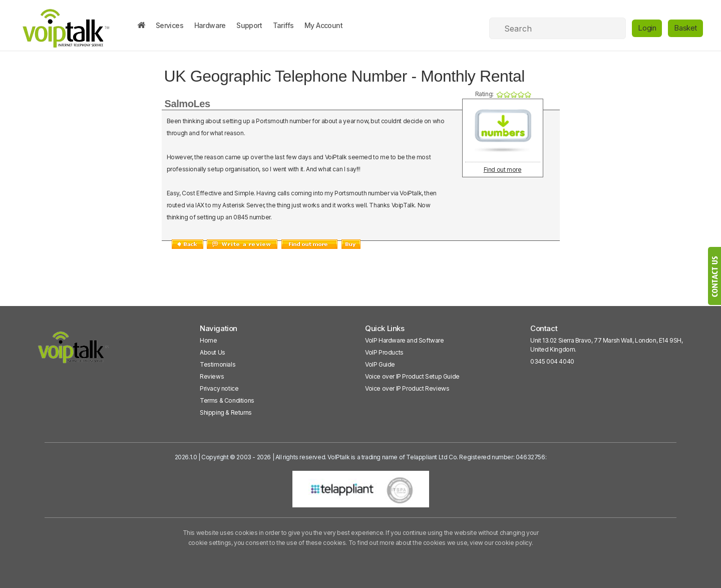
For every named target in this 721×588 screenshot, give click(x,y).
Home (208, 340)
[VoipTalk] (74, 352)
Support (249, 25)
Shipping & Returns (226, 412)
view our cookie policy (500, 543)
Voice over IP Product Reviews (407, 388)
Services (169, 25)
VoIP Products (384, 352)
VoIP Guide (380, 364)
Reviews (212, 376)
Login (647, 28)
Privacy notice (219, 388)
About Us (213, 352)
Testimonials (218, 364)
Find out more (503, 170)
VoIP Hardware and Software (405, 340)
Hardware (210, 25)
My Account (323, 25)
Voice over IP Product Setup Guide (412, 376)
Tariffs (283, 25)
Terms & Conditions (227, 400)
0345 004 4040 (552, 361)
